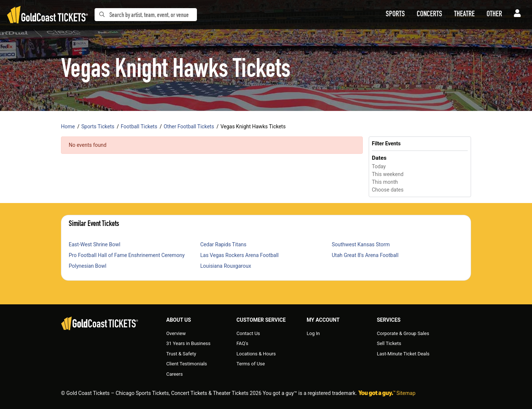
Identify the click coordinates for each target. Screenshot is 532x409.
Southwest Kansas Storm (361, 244)
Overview (176, 333)
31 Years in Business (188, 343)
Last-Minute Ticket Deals (403, 354)
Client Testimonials (187, 364)
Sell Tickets (389, 343)
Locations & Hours (256, 354)
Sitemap (406, 393)
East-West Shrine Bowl (95, 244)
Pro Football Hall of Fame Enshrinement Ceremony (127, 255)
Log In (313, 333)
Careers (175, 374)
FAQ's (242, 343)
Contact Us (248, 333)
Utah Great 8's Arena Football (365, 255)
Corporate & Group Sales (403, 333)
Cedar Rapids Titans (223, 244)
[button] (395, 15)
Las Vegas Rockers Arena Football (239, 255)
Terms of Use (251, 364)
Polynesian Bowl (88, 266)
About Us (179, 320)
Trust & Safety (181, 354)
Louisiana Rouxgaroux (226, 266)
